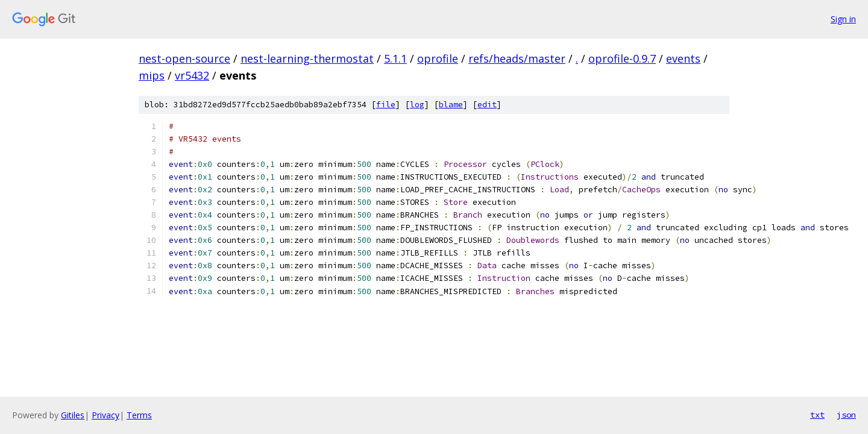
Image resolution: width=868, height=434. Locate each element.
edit (487, 105)
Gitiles (73, 415)
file (386, 105)
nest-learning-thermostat (307, 58)
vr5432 (192, 75)
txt (817, 415)
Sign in (843, 19)
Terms (139, 415)
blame (451, 105)
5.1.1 (395, 58)
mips (152, 75)
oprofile (438, 58)
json (846, 415)
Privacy (105, 415)
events (683, 58)
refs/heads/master (517, 58)
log (417, 105)
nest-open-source (184, 58)
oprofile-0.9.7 (622, 58)
